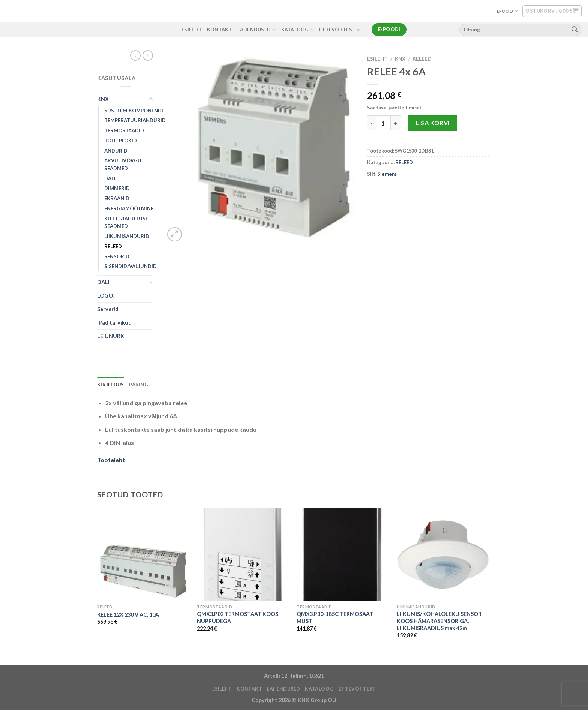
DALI (110, 178)
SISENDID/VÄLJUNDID (130, 266)
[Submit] (574, 30)
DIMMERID (117, 188)
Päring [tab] (139, 385)
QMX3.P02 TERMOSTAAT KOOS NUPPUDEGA (238, 617)
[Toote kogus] (383, 123)
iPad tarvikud (114, 323)
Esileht (377, 59)
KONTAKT (220, 30)
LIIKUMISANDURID (127, 236)
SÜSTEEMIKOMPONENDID (136, 111)
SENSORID (117, 256)
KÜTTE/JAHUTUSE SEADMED (126, 222)
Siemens (387, 174)
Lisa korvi (433, 123)
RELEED (113, 246)
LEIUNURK (111, 336)
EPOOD (508, 11)
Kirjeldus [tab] (110, 385)
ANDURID (116, 151)
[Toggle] (151, 99)
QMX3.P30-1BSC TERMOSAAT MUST (335, 617)
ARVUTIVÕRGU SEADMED (123, 164)
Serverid (108, 309)
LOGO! (106, 296)
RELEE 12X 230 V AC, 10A (128, 615)
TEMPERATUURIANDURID (135, 120)
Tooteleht (111, 460)
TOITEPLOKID (121, 141)
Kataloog (298, 30)
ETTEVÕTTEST (340, 30)
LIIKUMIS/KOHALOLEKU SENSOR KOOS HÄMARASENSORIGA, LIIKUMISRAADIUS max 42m (439, 621)
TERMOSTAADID (124, 130)
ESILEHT (192, 30)
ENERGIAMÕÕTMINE (129, 208)
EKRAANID (117, 198)
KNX (103, 99)
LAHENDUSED (257, 30)
